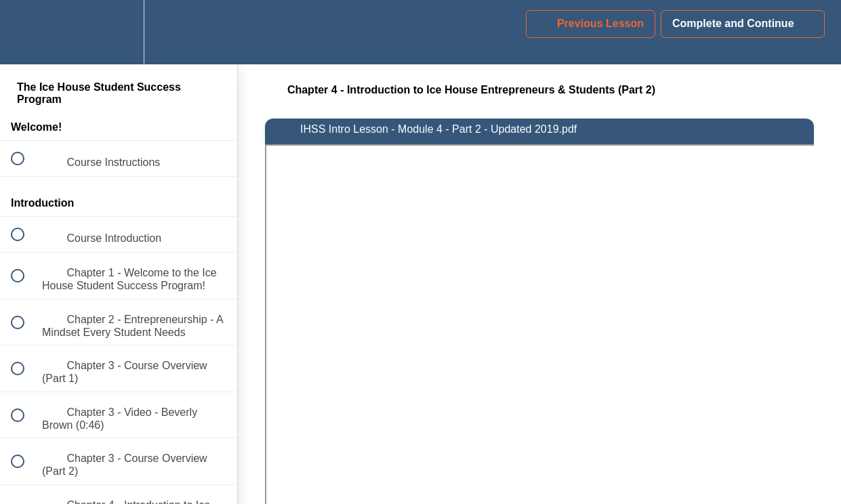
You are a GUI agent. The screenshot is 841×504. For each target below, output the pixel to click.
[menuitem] (119, 32)
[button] (25, 32)
